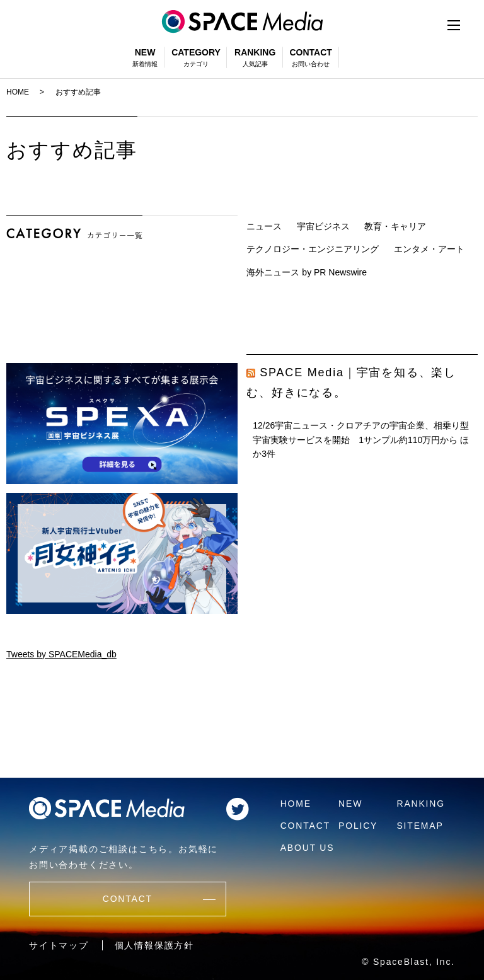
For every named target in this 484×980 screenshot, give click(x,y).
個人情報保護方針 (154, 945)
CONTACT (310, 58)
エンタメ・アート (429, 249)
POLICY (358, 826)
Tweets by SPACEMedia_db (61, 654)
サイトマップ (59, 945)
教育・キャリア (395, 226)
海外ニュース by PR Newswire (307, 272)
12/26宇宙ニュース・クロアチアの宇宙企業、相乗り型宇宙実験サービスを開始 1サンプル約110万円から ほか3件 (361, 440)
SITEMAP (420, 826)
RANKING (255, 58)
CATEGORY (196, 58)
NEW (145, 58)
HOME (18, 92)
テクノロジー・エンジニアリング (313, 249)
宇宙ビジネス (323, 226)
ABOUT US (308, 848)
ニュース (264, 226)
